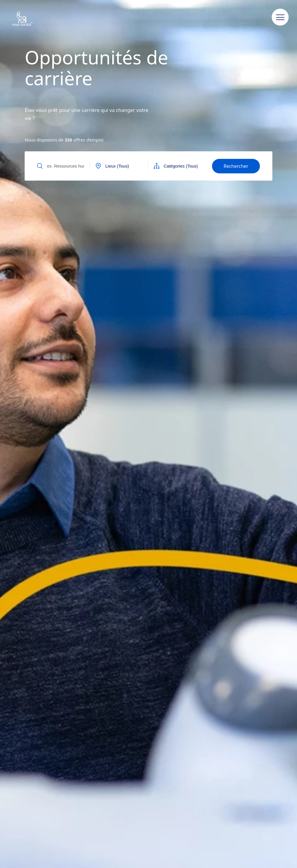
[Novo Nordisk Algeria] (30, 19)
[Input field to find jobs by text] (65, 166)
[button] (280, 17)
